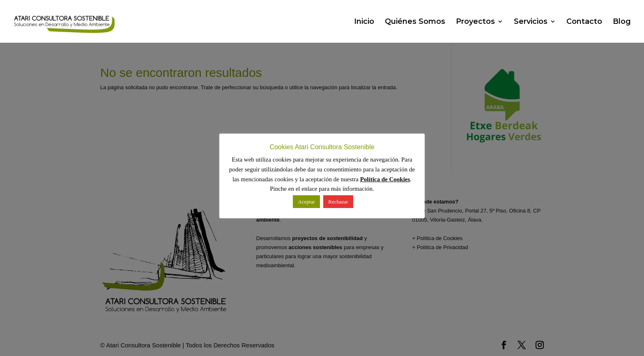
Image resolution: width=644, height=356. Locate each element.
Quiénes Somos (415, 22)
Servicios (531, 22)
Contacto (584, 22)
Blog (622, 22)
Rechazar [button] (338, 202)
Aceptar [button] (306, 202)
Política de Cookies (385, 179)
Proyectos (475, 22)
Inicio (364, 22)
